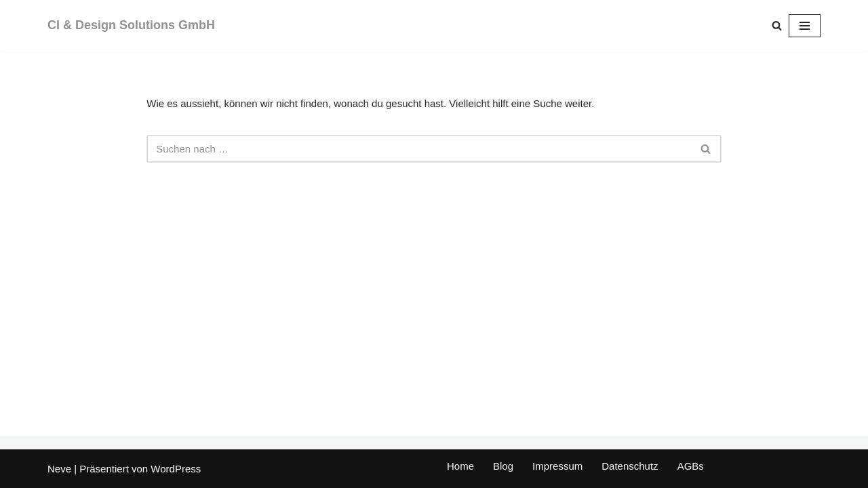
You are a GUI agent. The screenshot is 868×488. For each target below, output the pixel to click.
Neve (59, 469)
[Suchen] (777, 25)
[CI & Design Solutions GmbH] (131, 26)
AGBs (691, 466)
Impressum (557, 466)
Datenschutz (630, 466)
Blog (503, 466)
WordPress (176, 469)
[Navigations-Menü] (805, 26)
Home (460, 466)
